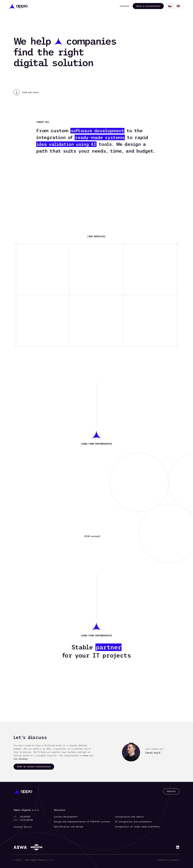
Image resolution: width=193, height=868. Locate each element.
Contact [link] (124, 6)
